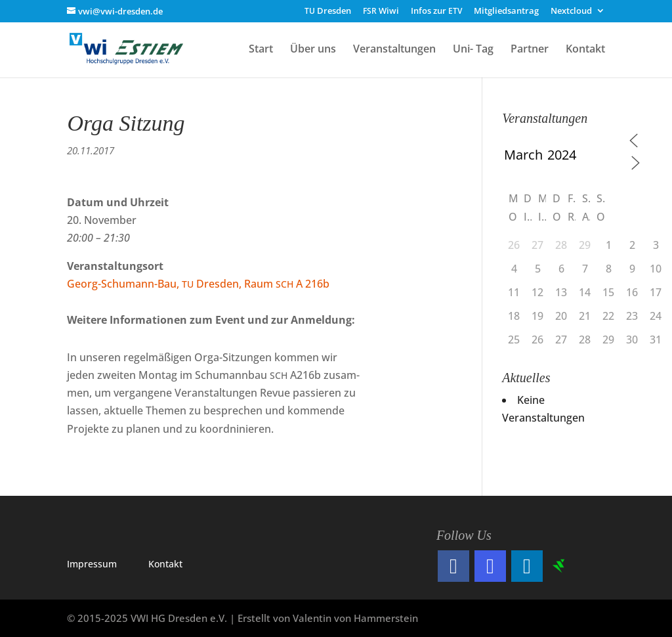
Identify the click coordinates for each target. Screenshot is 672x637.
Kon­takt (165, 564)
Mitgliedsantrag (506, 11)
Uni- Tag (473, 50)
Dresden (328, 11)
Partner (530, 50)
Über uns (313, 50)
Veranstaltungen (394, 50)
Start (261, 50)
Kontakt (585, 50)
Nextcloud (571, 11)
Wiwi (381, 11)
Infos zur (436, 11)
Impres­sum (92, 564)
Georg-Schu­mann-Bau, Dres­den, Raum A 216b (198, 284)
